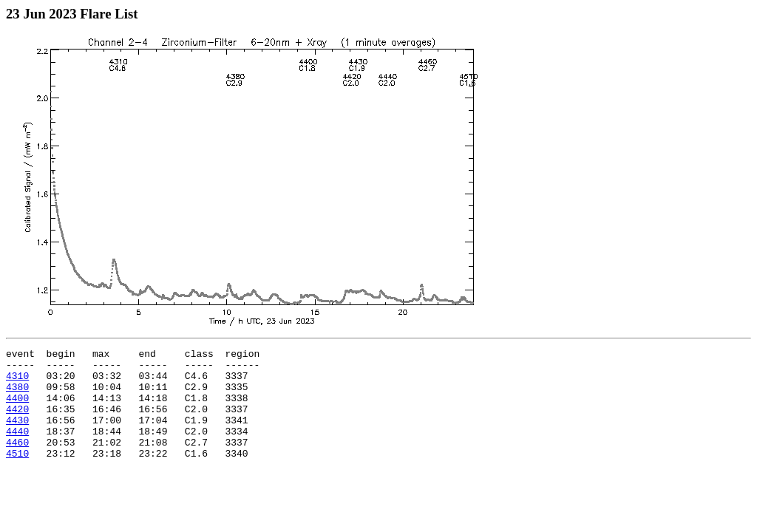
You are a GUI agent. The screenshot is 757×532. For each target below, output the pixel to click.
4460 (17, 462)
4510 (17, 475)
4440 (17, 449)
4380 (17, 395)
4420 (17, 422)
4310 (17, 382)
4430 (17, 435)
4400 (17, 409)
